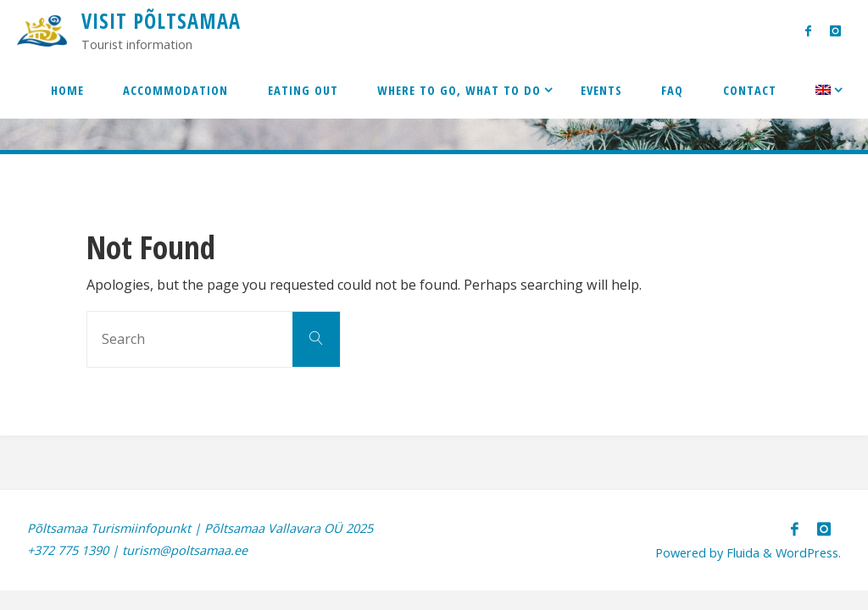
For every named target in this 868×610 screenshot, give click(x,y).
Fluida (741, 552)
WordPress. (808, 552)
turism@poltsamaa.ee (185, 550)
